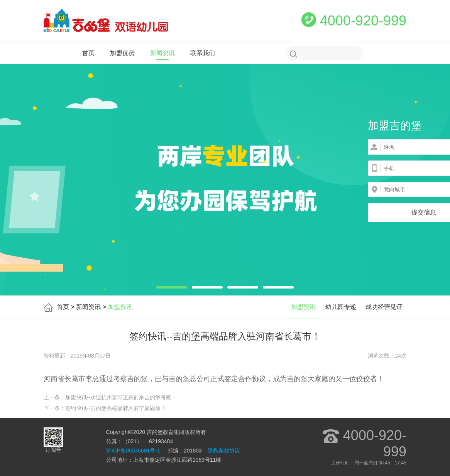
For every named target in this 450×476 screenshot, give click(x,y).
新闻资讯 (162, 53)
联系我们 (203, 53)
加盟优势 (122, 53)
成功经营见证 (384, 307)
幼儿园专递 (341, 307)
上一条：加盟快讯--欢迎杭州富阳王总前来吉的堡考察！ (110, 397)
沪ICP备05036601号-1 (133, 451)
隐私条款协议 (224, 451)
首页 (88, 53)
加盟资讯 (303, 307)
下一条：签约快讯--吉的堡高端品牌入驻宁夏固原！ (105, 408)
